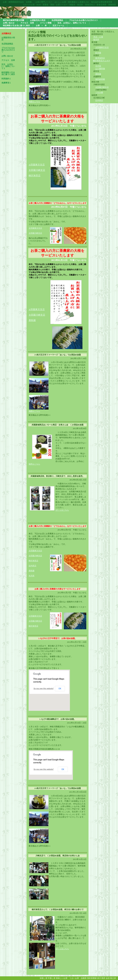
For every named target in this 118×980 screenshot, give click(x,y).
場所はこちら (34, 464)
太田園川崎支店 (102, 87)
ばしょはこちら (62, 510)
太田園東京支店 (102, 47)
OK (60, 689)
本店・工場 (98, 37)
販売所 (96, 39)
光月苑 (98, 66)
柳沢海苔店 (33, 561)
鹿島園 (98, 74)
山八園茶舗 (100, 69)
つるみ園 (99, 92)
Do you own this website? (44, 689)
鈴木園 (98, 53)
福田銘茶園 (100, 79)
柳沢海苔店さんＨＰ (102, 61)
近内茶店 (99, 100)
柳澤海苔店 (100, 58)
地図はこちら (34, 102)
